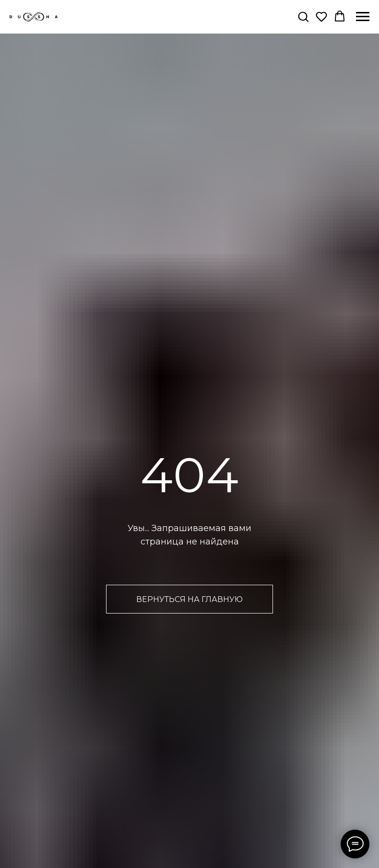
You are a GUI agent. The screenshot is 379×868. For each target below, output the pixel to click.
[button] (303, 16)
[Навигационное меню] (363, 17)
